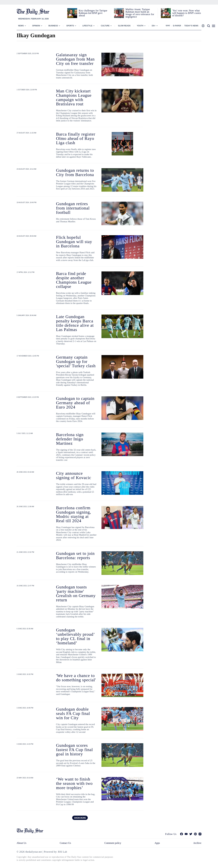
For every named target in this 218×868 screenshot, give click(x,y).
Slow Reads (124, 26)
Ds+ (154, 26)
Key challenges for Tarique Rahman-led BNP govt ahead (93, 13)
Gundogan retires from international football (73, 208)
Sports (70, 26)
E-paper (177, 26)
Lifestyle (87, 26)
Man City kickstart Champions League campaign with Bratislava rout (74, 97)
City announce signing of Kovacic (74, 475)
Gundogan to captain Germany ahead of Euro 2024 (75, 403)
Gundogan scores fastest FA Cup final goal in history (75, 750)
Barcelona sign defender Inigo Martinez (70, 439)
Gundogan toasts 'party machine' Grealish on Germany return (76, 593)
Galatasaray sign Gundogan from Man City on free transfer (75, 59)
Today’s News (191, 26)
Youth (140, 26)
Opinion (36, 26)
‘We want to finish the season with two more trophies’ (74, 783)
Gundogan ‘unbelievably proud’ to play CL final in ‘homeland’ (75, 636)
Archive (197, 843)
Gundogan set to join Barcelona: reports (75, 556)
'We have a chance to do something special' (76, 678)
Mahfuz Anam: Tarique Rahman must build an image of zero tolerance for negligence (140, 13)
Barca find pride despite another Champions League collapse (74, 280)
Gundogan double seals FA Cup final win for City (73, 713)
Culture (105, 26)
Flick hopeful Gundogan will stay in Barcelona (74, 242)
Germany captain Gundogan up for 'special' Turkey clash (76, 361)
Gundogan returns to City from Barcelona (75, 172)
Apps (157, 843)
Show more (80, 818)
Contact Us (65, 843)
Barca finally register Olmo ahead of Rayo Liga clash (76, 138)
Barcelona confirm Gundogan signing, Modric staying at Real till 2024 (74, 514)
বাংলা (168, 26)
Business (53, 26)
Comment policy (113, 843)
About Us (21, 843)
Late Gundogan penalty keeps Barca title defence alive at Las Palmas (75, 323)
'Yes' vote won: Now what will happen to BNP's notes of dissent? (187, 13)
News (21, 26)
